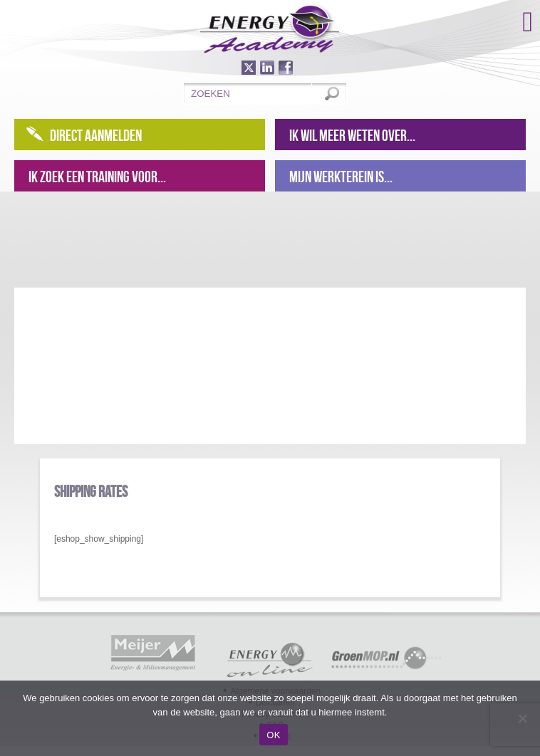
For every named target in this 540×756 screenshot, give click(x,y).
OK (273, 735)
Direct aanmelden (96, 135)
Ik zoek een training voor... (97, 177)
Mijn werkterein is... (341, 177)
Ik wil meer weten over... (352, 135)
